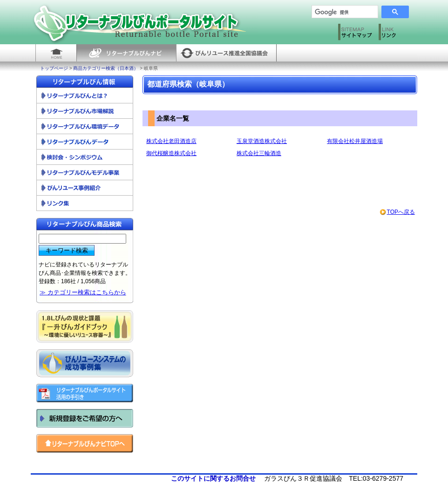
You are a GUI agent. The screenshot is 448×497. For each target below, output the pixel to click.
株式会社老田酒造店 (171, 141)
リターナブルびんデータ (85, 142)
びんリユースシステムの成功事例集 (85, 363)
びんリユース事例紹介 (85, 188)
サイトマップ (356, 34)
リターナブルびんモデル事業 (85, 173)
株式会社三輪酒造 (259, 153)
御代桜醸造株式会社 (171, 153)
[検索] (341, 12)
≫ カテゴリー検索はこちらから (83, 292)
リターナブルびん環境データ (85, 126)
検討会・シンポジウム (85, 157)
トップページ (54, 68)
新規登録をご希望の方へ (85, 418)
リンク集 (85, 203)
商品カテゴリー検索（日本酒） (106, 68)
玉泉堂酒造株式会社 (262, 141)
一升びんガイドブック (85, 327)
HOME (56, 53)
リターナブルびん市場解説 (85, 111)
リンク (397, 34)
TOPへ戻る (397, 212)
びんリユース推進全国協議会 (226, 53)
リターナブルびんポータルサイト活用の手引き (85, 393)
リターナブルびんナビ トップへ (85, 443)
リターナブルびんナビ (126, 53)
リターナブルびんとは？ (85, 96)
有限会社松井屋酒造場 (355, 141)
